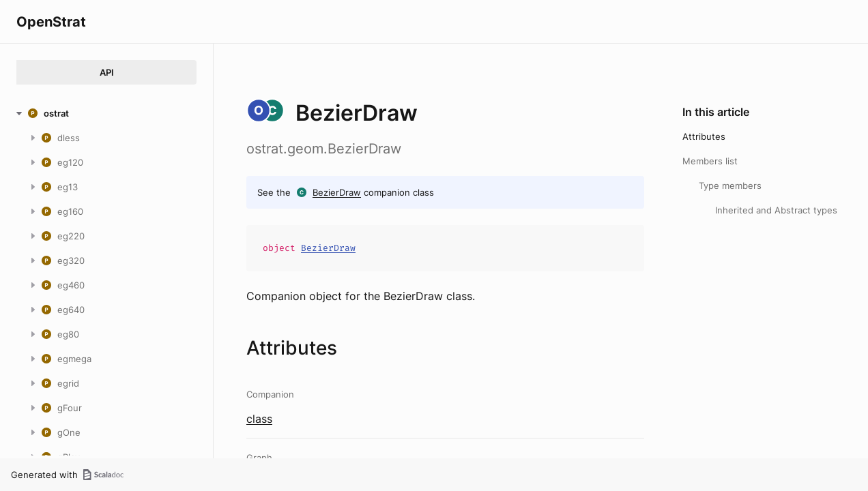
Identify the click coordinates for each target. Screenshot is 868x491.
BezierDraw (337, 192)
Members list (710, 161)
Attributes (704, 136)
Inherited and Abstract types (776, 210)
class (259, 419)
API (107, 72)
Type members (730, 185)
